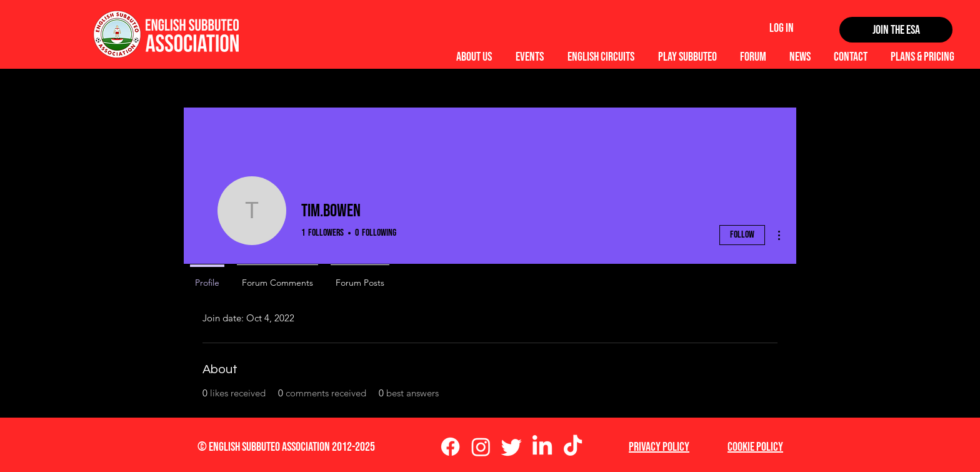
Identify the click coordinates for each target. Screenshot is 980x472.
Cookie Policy (755, 447)
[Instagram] (481, 447)
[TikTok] (573, 447)
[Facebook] (450, 447)
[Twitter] (512, 447)
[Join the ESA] (896, 30)
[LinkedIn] (542, 447)
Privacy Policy (659, 447)
